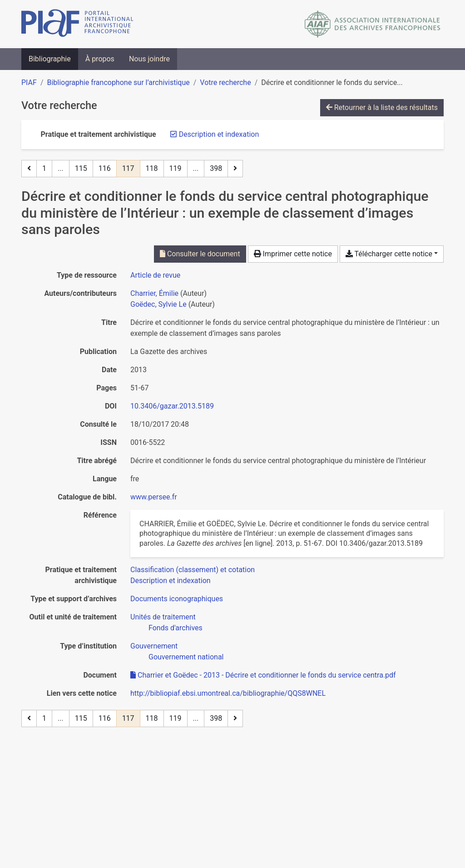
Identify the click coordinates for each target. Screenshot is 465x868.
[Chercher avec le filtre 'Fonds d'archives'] (176, 628)
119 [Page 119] (176, 168)
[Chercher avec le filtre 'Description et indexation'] (171, 581)
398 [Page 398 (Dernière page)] (216, 168)
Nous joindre (149, 59)
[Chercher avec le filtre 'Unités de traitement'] (163, 617)
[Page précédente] (29, 169)
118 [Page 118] (152, 168)
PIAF (29, 82)
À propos (100, 59)
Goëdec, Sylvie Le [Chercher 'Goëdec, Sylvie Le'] (158, 304)
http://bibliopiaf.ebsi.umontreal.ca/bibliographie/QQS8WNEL (228, 693)
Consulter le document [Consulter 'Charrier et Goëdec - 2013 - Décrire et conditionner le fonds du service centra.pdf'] (200, 254)
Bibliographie (50, 59)
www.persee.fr (154, 497)
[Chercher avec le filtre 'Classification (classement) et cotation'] (193, 570)
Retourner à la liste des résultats (382, 107)
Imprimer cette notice (293, 254)
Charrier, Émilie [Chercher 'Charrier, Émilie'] (154, 293)
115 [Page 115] (81, 168)
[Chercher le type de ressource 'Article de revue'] (155, 275)
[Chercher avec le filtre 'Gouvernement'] (154, 646)
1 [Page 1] (44, 168)
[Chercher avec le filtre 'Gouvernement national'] (186, 657)
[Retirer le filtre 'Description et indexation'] (219, 134)
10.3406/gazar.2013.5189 (172, 406)
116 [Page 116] (105, 168)
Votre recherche (225, 82)
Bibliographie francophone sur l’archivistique (118, 82)
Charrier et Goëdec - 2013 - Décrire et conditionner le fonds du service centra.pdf (263, 675)
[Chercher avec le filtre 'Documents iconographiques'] (177, 599)
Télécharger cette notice (389, 254)
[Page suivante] (235, 169)
